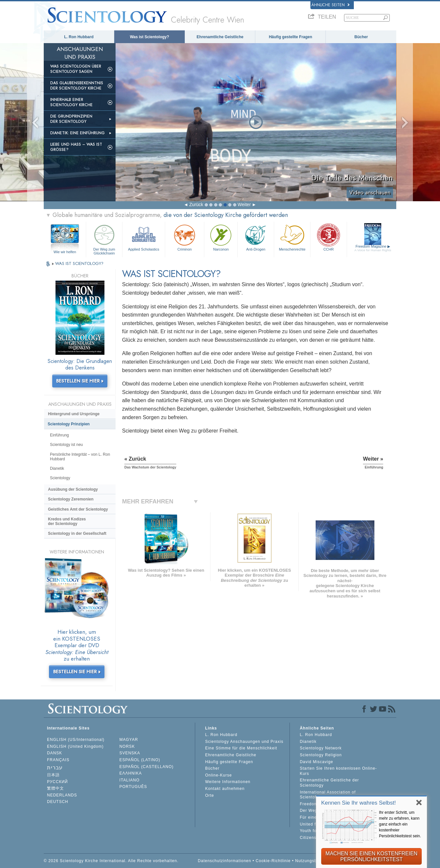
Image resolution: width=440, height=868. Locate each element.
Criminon (185, 237)
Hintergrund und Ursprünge (74, 414)
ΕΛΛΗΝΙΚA (131, 773)
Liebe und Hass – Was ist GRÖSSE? (76, 147)
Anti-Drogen (256, 237)
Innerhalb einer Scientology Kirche (71, 102)
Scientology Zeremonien (71, 499)
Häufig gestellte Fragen (291, 37)
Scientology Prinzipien (69, 424)
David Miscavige (316, 762)
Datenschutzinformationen (224, 861)
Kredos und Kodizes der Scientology (67, 521)
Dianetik (57, 468)
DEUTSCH (58, 802)
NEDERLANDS (62, 795)
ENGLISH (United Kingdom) (75, 746)
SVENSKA (130, 753)
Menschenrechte (292, 237)
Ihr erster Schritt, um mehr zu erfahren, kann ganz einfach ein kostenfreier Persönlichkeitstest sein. (400, 824)
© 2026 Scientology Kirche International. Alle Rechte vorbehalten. (111, 861)
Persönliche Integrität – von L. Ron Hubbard (80, 457)
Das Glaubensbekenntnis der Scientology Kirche (77, 86)
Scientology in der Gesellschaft (77, 533)
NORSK (127, 746)
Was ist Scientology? (149, 37)
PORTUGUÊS (133, 787)
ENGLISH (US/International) (76, 740)
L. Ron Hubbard (79, 37)
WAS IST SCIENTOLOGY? (79, 263)
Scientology (60, 478)
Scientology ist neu (66, 445)
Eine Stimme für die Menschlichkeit (241, 748)
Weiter (244, 205)
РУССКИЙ (57, 782)
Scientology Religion (321, 755)
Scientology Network (321, 748)
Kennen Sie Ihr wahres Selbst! (359, 803)
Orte (209, 795)
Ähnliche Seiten (330, 5)
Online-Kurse (218, 775)
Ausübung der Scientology (73, 489)
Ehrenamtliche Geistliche (220, 37)
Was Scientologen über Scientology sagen (76, 69)
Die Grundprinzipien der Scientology (71, 119)
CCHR (328, 237)
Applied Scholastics (143, 237)
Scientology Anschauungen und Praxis (244, 742)
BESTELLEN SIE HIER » (80, 381)
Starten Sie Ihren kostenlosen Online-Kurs (338, 771)
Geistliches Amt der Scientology (78, 509)
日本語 (53, 775)
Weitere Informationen (228, 782)
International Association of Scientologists (328, 795)
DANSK (55, 753)
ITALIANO (130, 780)
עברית (55, 768)
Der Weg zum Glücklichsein (104, 239)
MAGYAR (129, 740)
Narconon (221, 237)
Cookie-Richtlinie (273, 861)
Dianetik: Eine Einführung (78, 133)
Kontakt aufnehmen (225, 789)
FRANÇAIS (58, 760)
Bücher (361, 37)
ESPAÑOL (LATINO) (140, 760)
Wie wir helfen (65, 252)
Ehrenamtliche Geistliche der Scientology (329, 783)
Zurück (196, 205)
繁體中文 (55, 788)
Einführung (59, 435)
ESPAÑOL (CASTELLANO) (147, 767)
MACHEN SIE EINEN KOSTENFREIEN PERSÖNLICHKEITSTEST (371, 856)
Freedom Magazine (373, 248)
